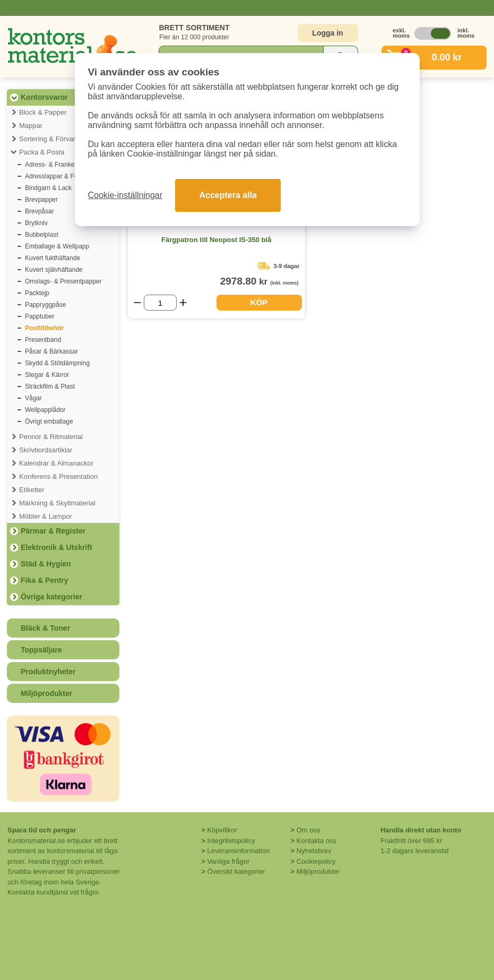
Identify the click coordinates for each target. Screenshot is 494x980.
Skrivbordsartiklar (46, 450)
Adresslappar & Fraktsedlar (63, 176)
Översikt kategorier (236, 871)
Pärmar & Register (53, 531)
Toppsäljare (41, 650)
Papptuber (40, 316)
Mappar (31, 126)
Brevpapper (41, 200)
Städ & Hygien (46, 564)
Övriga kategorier (51, 597)
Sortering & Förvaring (52, 139)
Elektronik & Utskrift (57, 547)
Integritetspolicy (231, 841)
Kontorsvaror (44, 97)
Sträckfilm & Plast (50, 386)
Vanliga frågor (228, 861)
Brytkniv (36, 223)
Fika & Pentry (44, 580)
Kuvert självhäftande (54, 270)
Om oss (309, 830)
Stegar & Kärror (47, 375)
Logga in (327, 33)
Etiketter (32, 490)
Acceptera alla (228, 195)
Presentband (43, 340)
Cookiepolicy (316, 861)
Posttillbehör (44, 328)
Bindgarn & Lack (48, 188)
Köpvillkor (222, 830)
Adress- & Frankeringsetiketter (68, 165)
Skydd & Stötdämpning (57, 363)
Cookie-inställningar (125, 195)
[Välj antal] (160, 303)
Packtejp (37, 293)
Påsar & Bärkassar (51, 351)
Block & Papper (43, 112)
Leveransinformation (238, 851)
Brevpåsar (40, 211)
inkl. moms (463, 33)
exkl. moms (398, 33)
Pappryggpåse (45, 305)
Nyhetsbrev (314, 851)
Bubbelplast (42, 235)
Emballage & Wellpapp (57, 246)
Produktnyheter (48, 672)
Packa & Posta (42, 152)
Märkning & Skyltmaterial (57, 503)
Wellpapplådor (45, 410)
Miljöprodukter (46, 693)
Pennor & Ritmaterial (51, 437)
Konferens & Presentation (58, 476)
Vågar (33, 398)
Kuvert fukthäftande (53, 258)
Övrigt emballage (49, 422)
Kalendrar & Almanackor (56, 463)
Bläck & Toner (45, 628)
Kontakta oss (317, 841)
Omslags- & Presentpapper (63, 281)
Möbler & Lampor (46, 516)
